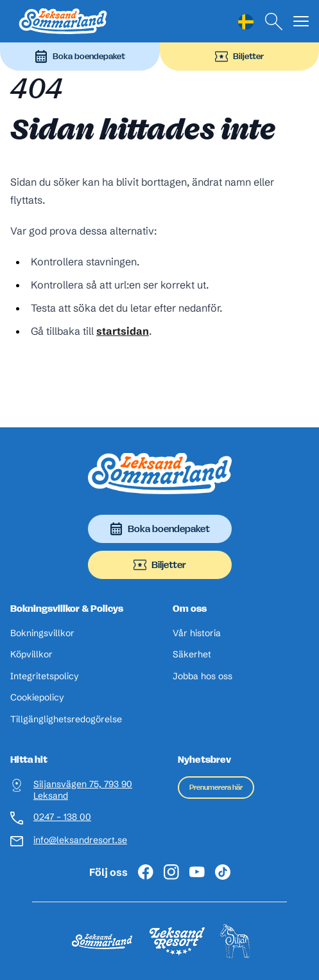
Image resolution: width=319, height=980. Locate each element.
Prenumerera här (216, 787)
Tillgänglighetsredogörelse (66, 719)
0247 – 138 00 (62, 817)
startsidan (123, 331)
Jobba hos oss (203, 676)
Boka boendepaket (80, 57)
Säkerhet (192, 655)
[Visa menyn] (301, 22)
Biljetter (239, 57)
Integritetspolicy (45, 676)
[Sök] (274, 22)
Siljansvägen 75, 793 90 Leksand (83, 790)
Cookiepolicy (37, 698)
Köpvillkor (31, 655)
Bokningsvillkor (42, 633)
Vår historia (197, 633)
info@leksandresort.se (80, 840)
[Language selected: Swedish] (246, 22)
